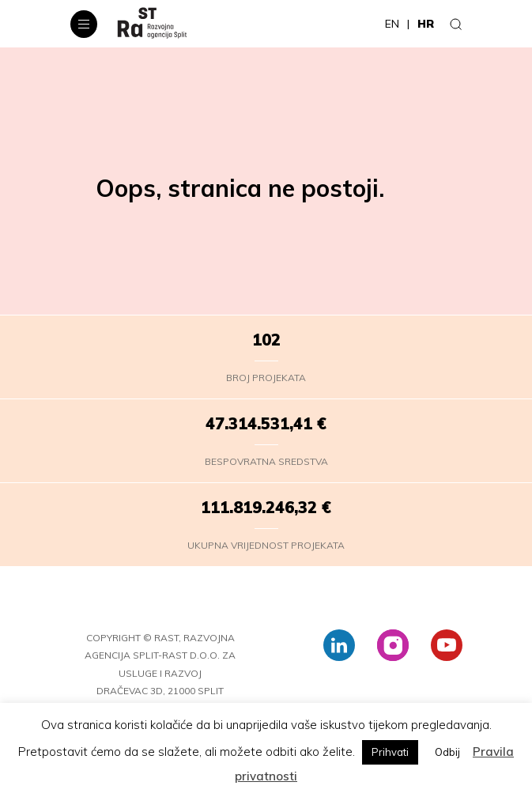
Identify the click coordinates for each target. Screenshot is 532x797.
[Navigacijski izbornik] (84, 24)
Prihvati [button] (390, 752)
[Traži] (456, 24)
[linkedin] (339, 645)
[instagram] (393, 645)
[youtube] (447, 645)
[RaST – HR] (152, 24)
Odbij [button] (447, 752)
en (392, 24)
